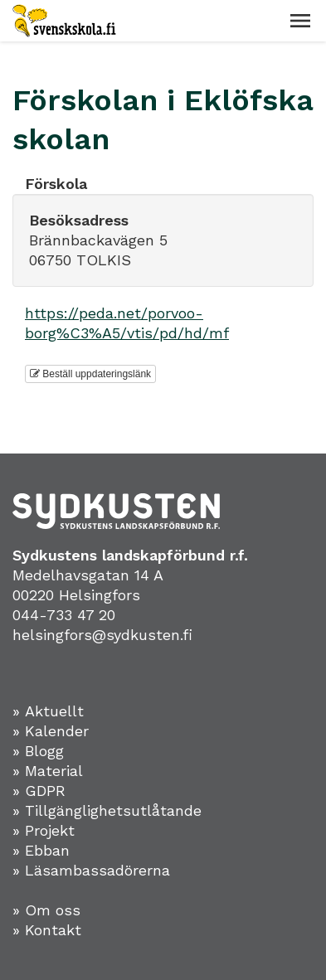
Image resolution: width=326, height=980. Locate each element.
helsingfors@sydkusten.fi (102, 635)
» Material (48, 771)
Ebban (47, 850)
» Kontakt (47, 930)
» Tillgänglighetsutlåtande (107, 810)
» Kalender (51, 731)
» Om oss (46, 910)
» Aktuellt (48, 711)
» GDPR (39, 791)
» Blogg (38, 751)
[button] (300, 21)
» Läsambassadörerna (91, 870)
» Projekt (44, 830)
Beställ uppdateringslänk (90, 374)
